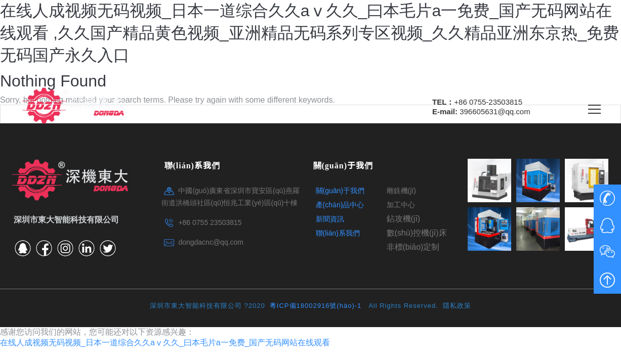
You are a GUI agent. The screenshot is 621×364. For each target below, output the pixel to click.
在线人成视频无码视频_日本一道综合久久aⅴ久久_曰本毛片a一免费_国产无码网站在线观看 (165, 343)
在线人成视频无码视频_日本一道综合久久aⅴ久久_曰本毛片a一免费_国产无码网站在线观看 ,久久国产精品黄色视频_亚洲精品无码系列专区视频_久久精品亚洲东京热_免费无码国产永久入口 (309, 33)
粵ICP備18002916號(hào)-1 (317, 306)
